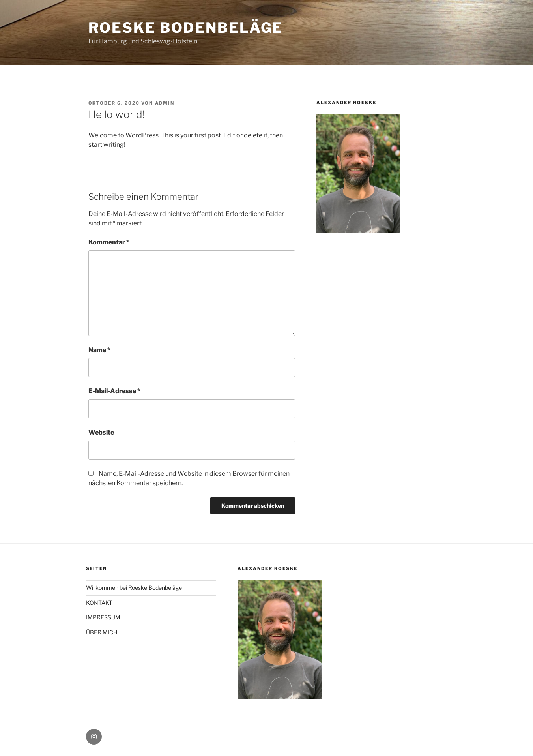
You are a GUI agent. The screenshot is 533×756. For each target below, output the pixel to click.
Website (101, 432)
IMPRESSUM (103, 617)
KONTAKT (99, 603)
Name (99, 350)
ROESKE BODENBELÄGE (186, 28)
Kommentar (109, 242)
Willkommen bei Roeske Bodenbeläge (134, 588)
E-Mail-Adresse (114, 391)
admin (165, 103)
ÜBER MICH (102, 632)
